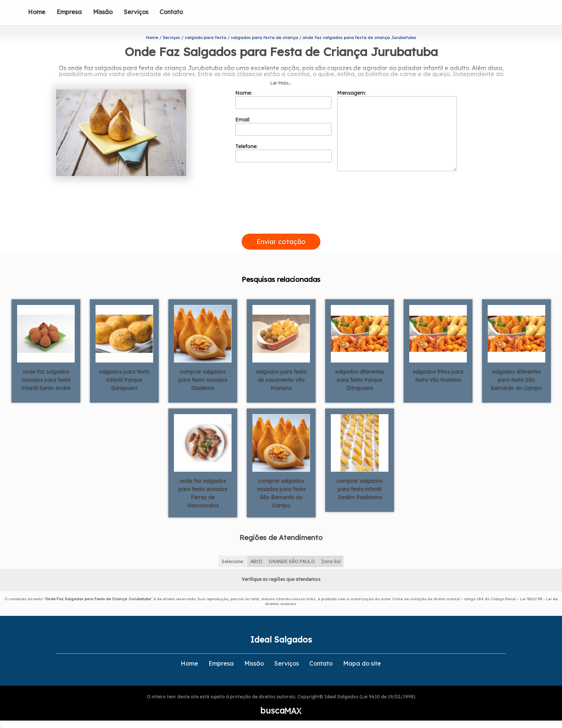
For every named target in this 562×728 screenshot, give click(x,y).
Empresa (69, 12)
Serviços (136, 12)
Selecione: (233, 561)
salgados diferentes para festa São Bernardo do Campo (516, 380)
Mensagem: (397, 130)
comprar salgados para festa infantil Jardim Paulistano (359, 489)
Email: (283, 126)
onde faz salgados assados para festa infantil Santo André (46, 380)
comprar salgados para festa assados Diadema (203, 380)
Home (37, 12)
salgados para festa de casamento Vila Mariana (281, 380)
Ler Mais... (281, 83)
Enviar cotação (281, 242)
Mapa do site (362, 663)
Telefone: (283, 153)
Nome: (283, 99)
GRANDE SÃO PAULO (292, 561)
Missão (103, 12)
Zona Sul (331, 561)
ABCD (256, 561)
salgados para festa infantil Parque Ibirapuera (124, 380)
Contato (171, 12)
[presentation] (281, 225)
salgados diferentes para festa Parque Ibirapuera (359, 380)
